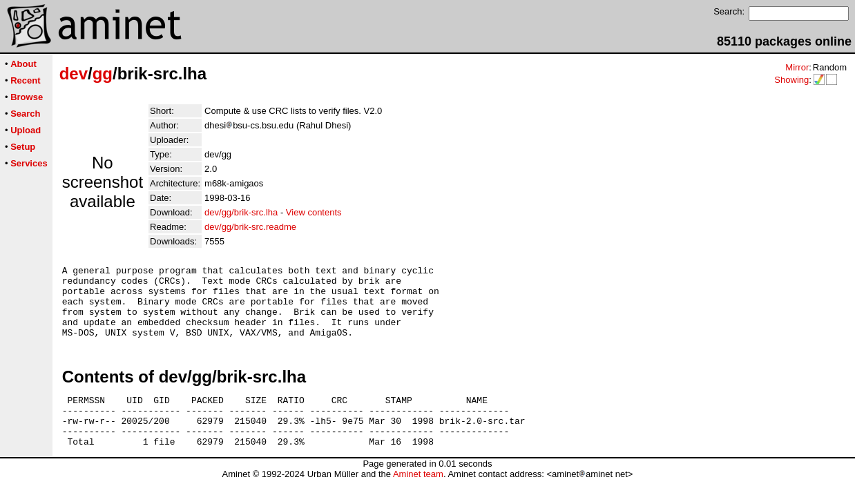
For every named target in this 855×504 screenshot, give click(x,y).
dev (74, 74)
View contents (314, 212)
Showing (791, 80)
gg (103, 74)
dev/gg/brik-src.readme (250, 227)
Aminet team (418, 499)
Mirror (797, 67)
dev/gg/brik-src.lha (241, 212)
